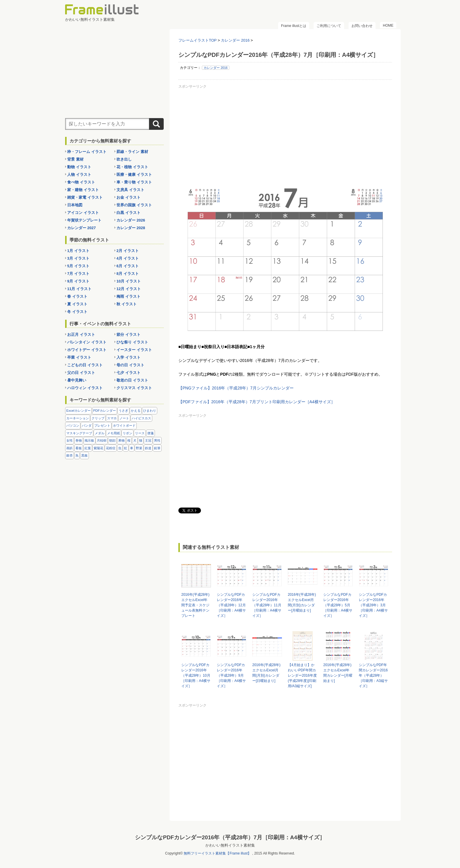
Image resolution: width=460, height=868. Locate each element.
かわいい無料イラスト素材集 (230, 844)
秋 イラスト (127, 304)
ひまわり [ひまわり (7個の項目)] (150, 411)
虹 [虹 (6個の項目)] (126, 448)
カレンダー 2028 (131, 228)
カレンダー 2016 (215, 68)
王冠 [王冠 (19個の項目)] (148, 440)
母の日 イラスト (130, 365)
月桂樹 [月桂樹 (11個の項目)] (102, 440)
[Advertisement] (285, 132)
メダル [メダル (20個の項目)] (100, 433)
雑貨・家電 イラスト (85, 197)
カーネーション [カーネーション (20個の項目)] (78, 418)
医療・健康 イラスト (134, 175)
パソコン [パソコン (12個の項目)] (73, 426)
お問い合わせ (362, 26)
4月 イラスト (128, 258)
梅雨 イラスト (128, 296)
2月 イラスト (128, 251)
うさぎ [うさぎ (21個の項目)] (123, 411)
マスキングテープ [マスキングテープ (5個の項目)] (79, 433)
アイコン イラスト (83, 213)
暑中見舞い (77, 380)
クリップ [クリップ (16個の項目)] (98, 418)
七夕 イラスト (128, 373)
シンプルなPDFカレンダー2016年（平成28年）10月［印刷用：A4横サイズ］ (196, 675)
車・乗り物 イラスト (134, 182)
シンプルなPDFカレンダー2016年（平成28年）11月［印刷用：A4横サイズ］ (267, 605)
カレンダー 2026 (131, 220)
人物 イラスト (79, 175)
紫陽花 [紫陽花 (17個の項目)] (98, 448)
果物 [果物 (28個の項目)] (121, 440)
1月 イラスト (78, 251)
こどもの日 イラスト (85, 365)
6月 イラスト (128, 266)
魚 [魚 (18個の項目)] (77, 455)
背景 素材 (75, 159)
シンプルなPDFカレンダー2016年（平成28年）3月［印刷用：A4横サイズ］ (373, 605)
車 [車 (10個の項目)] (132, 448)
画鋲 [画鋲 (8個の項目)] (70, 448)
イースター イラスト (134, 350)
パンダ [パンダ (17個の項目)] (87, 426)
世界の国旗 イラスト (134, 205)
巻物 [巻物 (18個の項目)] (79, 440)
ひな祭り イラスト (132, 342)
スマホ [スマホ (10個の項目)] (112, 418)
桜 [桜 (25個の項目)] (129, 440)
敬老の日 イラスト (132, 380)
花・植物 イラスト (132, 167)
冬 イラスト (77, 312)
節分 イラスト (128, 335)
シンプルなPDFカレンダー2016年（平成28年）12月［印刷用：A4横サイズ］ (231, 605)
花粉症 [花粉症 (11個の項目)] (111, 448)
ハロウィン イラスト (85, 388)
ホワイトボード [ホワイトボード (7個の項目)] (124, 426)
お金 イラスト (128, 197)
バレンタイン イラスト (87, 342)
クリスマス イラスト (134, 388)
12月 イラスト (129, 289)
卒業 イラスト (79, 357)
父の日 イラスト (81, 373)
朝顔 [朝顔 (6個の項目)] (112, 440)
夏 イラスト (77, 304)
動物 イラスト (79, 167)
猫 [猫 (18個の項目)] (141, 440)
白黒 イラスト (128, 213)
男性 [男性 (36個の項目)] (157, 440)
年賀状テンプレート (84, 220)
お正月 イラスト (81, 335)
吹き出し (124, 159)
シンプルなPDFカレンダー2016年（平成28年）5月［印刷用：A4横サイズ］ (338, 605)
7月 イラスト (78, 274)
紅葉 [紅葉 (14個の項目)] (88, 448)
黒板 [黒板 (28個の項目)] (84, 455)
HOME (388, 25)
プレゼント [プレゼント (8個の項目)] (102, 426)
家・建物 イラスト (83, 190)
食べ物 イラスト (81, 182)
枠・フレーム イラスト (87, 152)
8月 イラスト (128, 274)
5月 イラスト (78, 266)
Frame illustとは (294, 26)
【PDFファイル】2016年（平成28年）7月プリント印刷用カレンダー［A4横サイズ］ (257, 402)
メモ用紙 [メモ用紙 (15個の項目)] (114, 433)
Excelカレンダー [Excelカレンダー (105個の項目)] (78, 411)
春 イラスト (77, 296)
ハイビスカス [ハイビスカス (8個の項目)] (141, 418)
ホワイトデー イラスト (87, 350)
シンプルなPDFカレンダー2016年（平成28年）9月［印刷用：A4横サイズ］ (231, 675)
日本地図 (75, 205)
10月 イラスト (129, 281)
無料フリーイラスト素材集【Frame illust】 (217, 852)
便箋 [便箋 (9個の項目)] (150, 433)
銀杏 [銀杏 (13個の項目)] (70, 455)
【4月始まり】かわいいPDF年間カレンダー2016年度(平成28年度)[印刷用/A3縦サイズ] (302, 675)
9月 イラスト (78, 281)
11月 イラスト (79, 289)
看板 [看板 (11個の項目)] (79, 448)
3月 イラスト (78, 258)
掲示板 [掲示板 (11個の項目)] (89, 440)
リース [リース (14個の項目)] (140, 433)
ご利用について (329, 26)
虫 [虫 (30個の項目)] (120, 448)
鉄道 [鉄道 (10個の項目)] (148, 448)
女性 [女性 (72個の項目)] (70, 440)
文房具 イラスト (130, 190)
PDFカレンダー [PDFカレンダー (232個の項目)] (105, 411)
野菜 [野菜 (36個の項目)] (139, 448)
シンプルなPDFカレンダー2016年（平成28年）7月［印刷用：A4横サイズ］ (230, 836)
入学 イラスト (128, 357)
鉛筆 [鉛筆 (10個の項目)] (157, 448)
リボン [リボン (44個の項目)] (127, 433)
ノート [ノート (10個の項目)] (124, 418)
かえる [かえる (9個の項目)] (136, 411)
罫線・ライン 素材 (132, 152)
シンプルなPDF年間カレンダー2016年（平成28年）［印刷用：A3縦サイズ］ (373, 675)
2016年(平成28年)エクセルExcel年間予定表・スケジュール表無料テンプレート (195, 605)
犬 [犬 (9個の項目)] (135, 440)
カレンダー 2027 (82, 228)
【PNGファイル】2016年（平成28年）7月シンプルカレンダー (236, 388)
